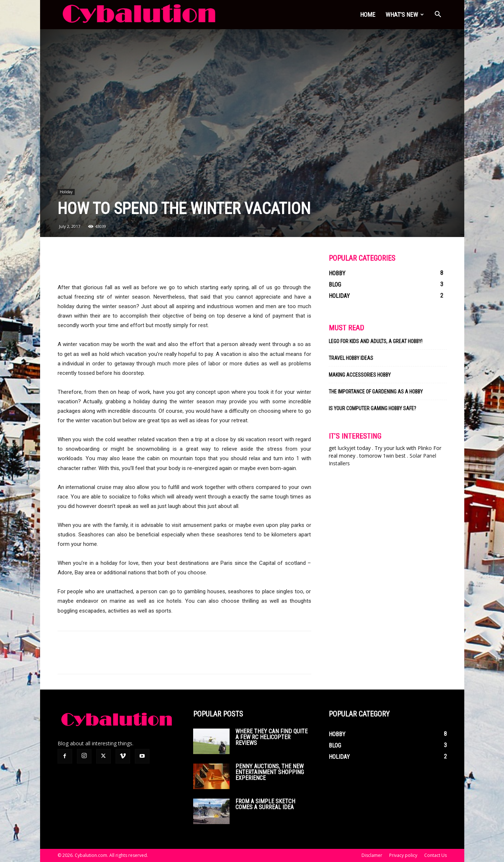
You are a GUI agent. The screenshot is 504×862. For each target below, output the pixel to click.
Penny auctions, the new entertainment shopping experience (270, 772)
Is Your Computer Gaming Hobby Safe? (372, 408)
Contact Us (435, 855)
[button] (438, 15)
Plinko (425, 448)
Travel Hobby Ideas (351, 358)
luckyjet (347, 448)
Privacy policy (403, 855)
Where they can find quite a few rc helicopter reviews (271, 737)
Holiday (66, 192)
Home (368, 15)
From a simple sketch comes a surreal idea (265, 804)
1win (388, 456)
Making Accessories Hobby (360, 375)
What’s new (405, 15)
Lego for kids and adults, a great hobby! (376, 341)
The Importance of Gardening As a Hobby (376, 392)
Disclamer (372, 855)
